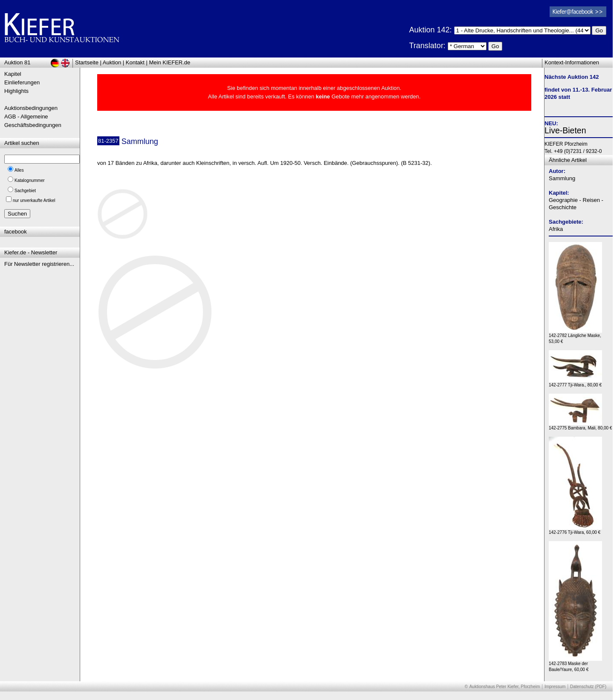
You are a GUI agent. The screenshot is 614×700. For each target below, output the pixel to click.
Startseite (87, 62)
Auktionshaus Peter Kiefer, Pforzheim (505, 687)
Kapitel (13, 74)
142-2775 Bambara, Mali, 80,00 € (580, 426)
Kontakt (135, 62)
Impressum (555, 687)
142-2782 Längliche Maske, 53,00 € (575, 336)
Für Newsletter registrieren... (39, 264)
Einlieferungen (22, 82)
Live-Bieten (565, 130)
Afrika (556, 229)
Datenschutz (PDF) (588, 687)
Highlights (16, 91)
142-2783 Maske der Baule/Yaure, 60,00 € (575, 664)
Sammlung (562, 178)
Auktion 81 (17, 62)
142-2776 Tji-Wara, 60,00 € (575, 530)
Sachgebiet (25, 191)
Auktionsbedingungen (31, 108)
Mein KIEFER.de (170, 62)
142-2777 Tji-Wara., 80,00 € (575, 383)
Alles (19, 170)
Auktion (112, 62)
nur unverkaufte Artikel (34, 200)
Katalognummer (30, 180)
